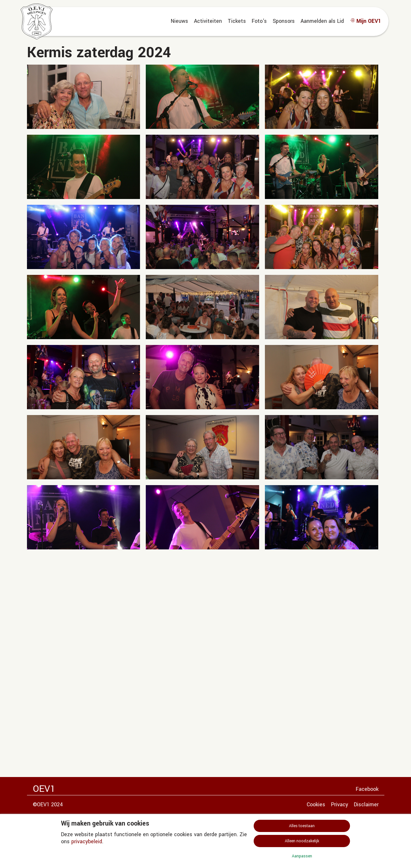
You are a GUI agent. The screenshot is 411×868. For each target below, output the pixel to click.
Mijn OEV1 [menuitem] (365, 21)
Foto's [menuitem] (259, 21)
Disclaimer (366, 805)
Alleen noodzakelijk (302, 841)
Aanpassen (302, 856)
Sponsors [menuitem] (284, 21)
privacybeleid (87, 841)
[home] (37, 22)
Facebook (367, 789)
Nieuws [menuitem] (179, 21)
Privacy (340, 805)
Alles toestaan (302, 826)
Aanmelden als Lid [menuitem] (322, 21)
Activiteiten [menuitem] (208, 21)
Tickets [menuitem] (237, 21)
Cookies (316, 805)
